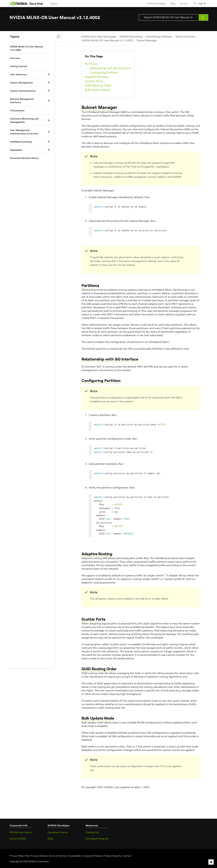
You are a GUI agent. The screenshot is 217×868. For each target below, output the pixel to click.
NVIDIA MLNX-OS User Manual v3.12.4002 (108, 40)
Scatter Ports (94, 81)
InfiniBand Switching (21, 142)
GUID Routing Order (98, 85)
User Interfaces (18, 74)
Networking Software (159, 37)
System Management (21, 83)
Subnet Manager (147, 40)
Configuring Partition (104, 72)
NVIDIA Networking (131, 37)
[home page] (19, 4)
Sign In (201, 4)
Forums (182, 4)
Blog (171, 4)
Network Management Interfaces (22, 101)
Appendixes (16, 150)
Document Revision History (24, 158)
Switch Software (185, 37)
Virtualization (17, 111)
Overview (15, 58)
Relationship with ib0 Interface (110, 68)
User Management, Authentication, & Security (24, 132)
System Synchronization (23, 91)
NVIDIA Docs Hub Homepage (99, 37)
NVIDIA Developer (155, 4)
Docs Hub (36, 4)
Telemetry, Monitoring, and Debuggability (24, 120)
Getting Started (18, 66)
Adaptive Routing (96, 77)
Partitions (91, 64)
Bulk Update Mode (97, 90)
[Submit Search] (203, 17)
